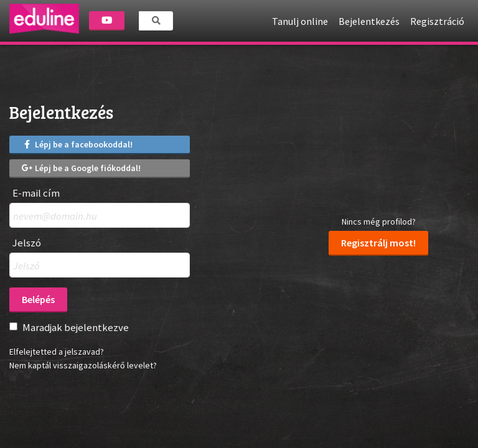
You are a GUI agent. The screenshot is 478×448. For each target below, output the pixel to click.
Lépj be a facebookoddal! (77, 144)
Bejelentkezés (369, 21)
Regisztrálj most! (378, 243)
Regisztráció (437, 21)
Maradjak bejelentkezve (76, 327)
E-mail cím (36, 193)
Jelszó (27, 243)
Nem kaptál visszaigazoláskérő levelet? (83, 365)
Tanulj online (300, 21)
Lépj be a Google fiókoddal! (81, 168)
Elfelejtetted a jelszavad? (57, 352)
